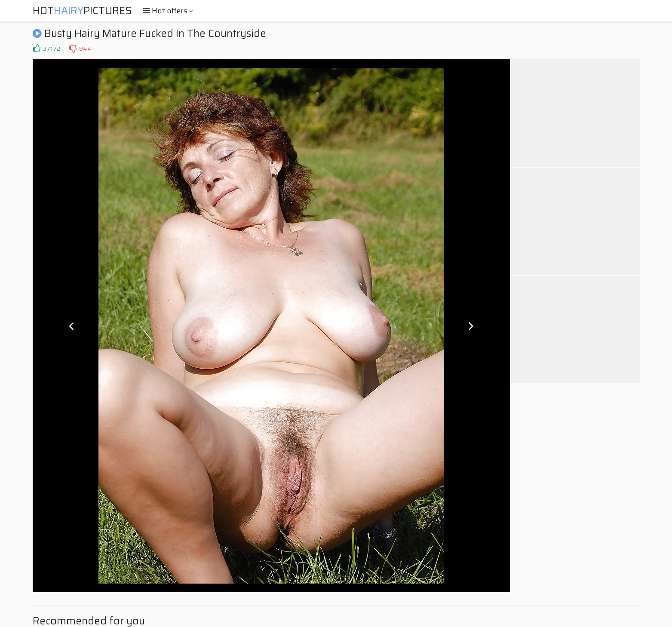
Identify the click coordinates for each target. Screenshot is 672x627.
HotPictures (82, 11)
